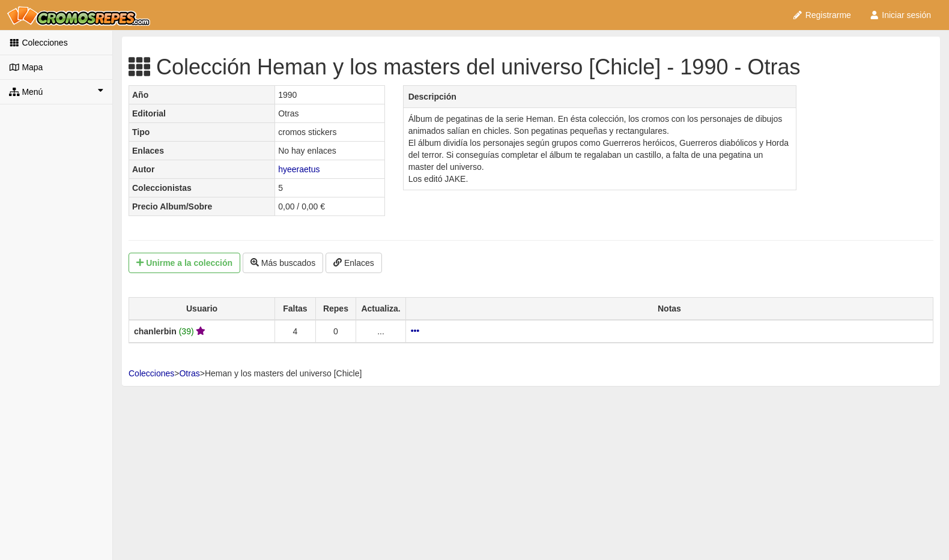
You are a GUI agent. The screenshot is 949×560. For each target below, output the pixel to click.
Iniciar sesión (900, 15)
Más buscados (283, 263)
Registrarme (822, 15)
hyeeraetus (299, 169)
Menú (56, 91)
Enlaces (354, 263)
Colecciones (38, 43)
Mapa (26, 67)
